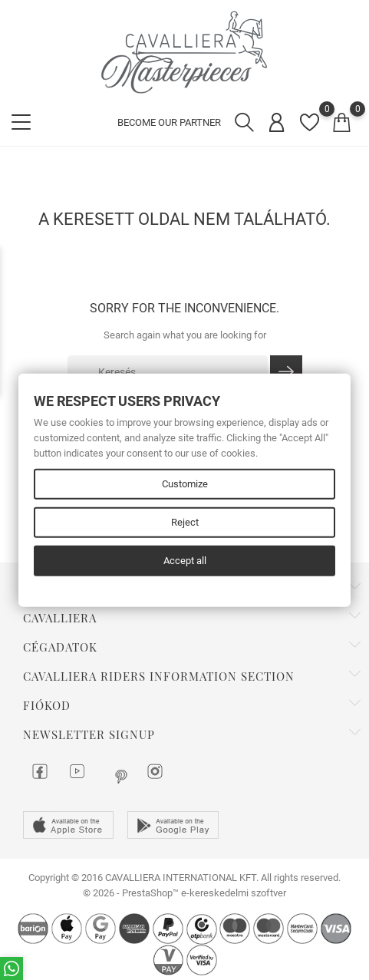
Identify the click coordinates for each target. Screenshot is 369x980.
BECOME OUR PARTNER (169, 122)
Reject (185, 522)
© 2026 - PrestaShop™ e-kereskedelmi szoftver (184, 893)
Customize (185, 484)
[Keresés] (168, 372)
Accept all (185, 561)
